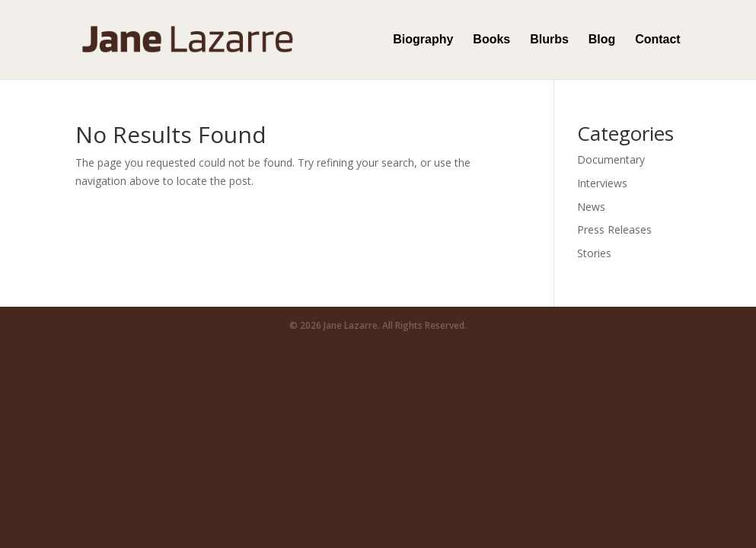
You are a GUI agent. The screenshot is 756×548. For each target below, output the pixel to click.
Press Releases (614, 229)
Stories (594, 253)
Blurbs (549, 40)
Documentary (611, 159)
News (591, 207)
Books (491, 40)
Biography (423, 40)
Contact (658, 40)
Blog (602, 40)
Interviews (602, 183)
